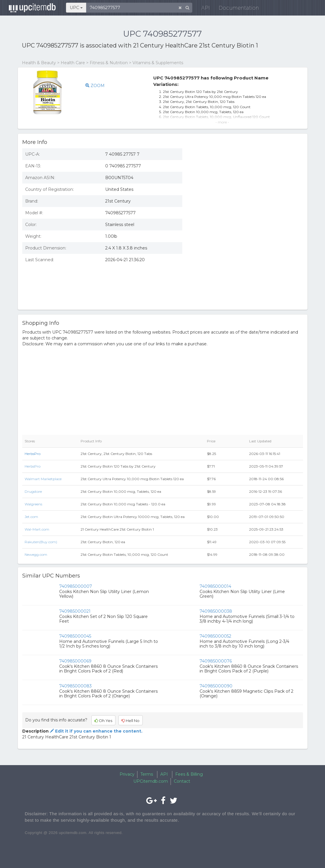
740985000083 (75, 686)
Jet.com (31, 517)
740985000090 (216, 686)
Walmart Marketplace (43, 479)
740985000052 (215, 636)
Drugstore (33, 491)
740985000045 (75, 636)
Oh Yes (103, 721)
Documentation (236, 9)
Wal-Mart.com (37, 529)
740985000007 (76, 586)
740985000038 (216, 611)
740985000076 (216, 661)
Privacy (127, 774)
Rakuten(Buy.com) (41, 542)
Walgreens (33, 504)
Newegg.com (36, 554)
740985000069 (75, 661)
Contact (182, 781)
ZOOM (95, 86)
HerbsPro (33, 454)
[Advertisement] (247, 263)
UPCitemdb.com (151, 781)
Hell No (131, 721)
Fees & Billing (189, 774)
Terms (147, 774)
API (203, 9)
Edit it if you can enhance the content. (96, 731)
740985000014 (215, 586)
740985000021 (75, 611)
